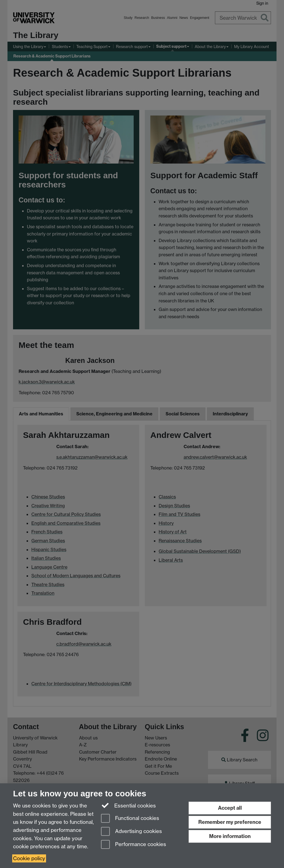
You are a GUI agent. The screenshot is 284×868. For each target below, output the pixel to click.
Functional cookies (130, 819)
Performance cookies (134, 845)
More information (230, 836)
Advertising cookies (131, 832)
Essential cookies (129, 805)
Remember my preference (230, 822)
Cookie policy (29, 858)
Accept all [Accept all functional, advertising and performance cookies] (230, 808)
